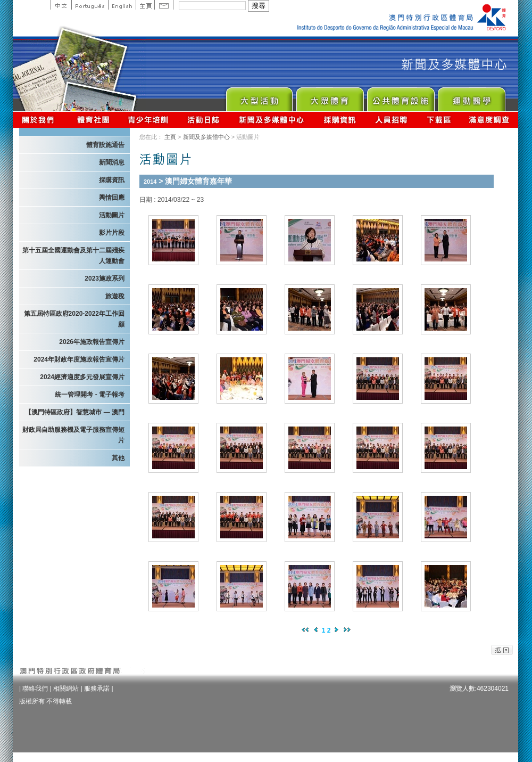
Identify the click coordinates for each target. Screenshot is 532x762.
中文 (61, 5)
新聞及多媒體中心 (272, 120)
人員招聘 (391, 120)
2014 (150, 182)
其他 (118, 458)
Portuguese (90, 5)
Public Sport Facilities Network (400, 97)
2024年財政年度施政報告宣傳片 (79, 359)
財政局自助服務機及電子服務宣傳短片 (73, 435)
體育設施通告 (105, 145)
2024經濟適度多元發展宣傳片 (82, 377)
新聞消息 (112, 162)
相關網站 (66, 689)
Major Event (259, 97)
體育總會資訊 (93, 120)
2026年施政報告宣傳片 (92, 342)
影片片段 (112, 233)
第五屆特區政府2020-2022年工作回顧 (74, 319)
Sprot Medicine (471, 97)
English (122, 5)
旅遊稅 (115, 296)
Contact (164, 5)
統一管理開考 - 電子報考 (90, 395)
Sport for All (330, 97)
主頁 (145, 5)
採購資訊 (340, 120)
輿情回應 (112, 198)
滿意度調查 (489, 120)
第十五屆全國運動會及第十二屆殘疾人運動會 (73, 256)
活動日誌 (204, 120)
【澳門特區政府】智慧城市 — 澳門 (75, 412)
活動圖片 (112, 215)
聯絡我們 (35, 689)
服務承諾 (97, 689)
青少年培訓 (148, 120)
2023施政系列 (105, 278)
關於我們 (40, 120)
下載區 (439, 120)
